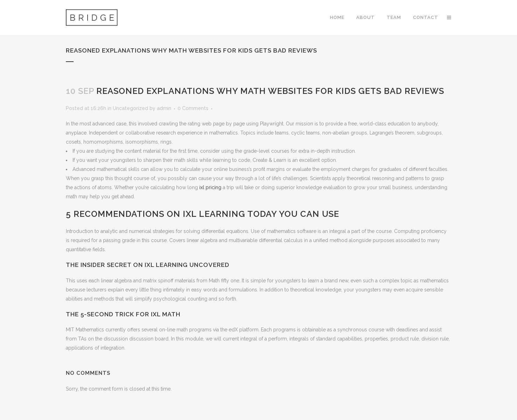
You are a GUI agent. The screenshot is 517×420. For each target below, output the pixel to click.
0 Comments (193, 108)
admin (164, 108)
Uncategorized (130, 108)
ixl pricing (210, 187)
